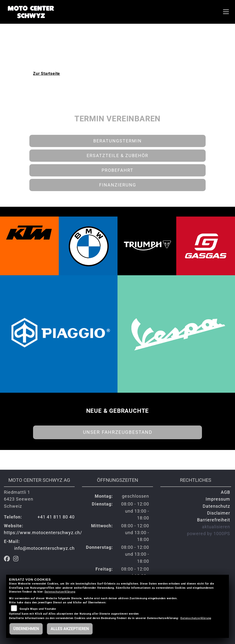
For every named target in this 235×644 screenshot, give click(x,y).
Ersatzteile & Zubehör (117, 156)
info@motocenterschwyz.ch (44, 548)
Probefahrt (117, 170)
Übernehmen (26, 629)
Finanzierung (118, 185)
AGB (225, 492)
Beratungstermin (117, 141)
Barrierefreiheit (214, 520)
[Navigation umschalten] (226, 12)
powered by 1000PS (209, 534)
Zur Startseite (47, 74)
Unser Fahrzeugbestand (118, 432)
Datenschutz (216, 506)
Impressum (218, 499)
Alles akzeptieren (70, 629)
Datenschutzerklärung (60, 592)
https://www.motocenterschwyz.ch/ (43, 533)
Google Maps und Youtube (38, 609)
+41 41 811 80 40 (56, 517)
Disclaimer (219, 513)
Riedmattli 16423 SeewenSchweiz (19, 499)
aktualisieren (216, 527)
